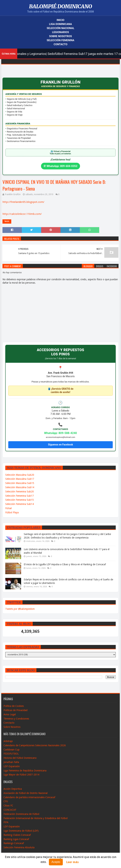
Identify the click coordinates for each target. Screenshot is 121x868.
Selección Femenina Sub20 (20, 492)
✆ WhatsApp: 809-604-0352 (60, 166)
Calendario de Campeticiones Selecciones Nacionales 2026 (35, 745)
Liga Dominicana (60, 24)
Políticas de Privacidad (15, 710)
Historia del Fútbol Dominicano (20, 758)
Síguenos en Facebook (60, 445)
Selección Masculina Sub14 (20, 487)
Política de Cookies (14, 706)
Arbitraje (8, 741)
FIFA (6, 822)
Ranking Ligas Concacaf (16, 839)
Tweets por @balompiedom (20, 609)
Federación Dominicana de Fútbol (21, 814)
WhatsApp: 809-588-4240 (61, 433)
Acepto (56, 862)
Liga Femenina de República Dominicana (25, 771)
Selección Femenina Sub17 (20, 496)
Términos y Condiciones (16, 719)
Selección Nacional (60, 28)
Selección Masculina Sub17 (20, 479)
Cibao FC (8, 806)
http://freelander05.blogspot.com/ (23, 202)
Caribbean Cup (12, 750)
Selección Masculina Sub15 (20, 483)
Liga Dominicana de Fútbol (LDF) (21, 831)
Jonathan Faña (11, 762)
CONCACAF (10, 810)
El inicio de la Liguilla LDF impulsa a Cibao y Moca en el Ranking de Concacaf (65, 564)
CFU (6, 801)
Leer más (72, 862)
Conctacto (9, 723)
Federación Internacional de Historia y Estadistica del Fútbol (36, 818)
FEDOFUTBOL (11, 754)
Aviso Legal (10, 714)
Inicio (60, 20)
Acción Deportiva (13, 789)
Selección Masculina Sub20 (20, 475)
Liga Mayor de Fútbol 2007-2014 (21, 775)
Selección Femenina (61, 40)
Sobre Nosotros (60, 36)
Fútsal (8, 508)
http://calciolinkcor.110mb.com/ (22, 214)
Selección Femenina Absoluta (19, 847)
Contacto (60, 44)
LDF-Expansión (12, 766)
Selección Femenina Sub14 (20, 504)
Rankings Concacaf (14, 843)
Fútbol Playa (12, 512)
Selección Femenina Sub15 (20, 500)
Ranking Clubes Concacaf (17, 835)
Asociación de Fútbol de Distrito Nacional (26, 793)
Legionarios (60, 32)
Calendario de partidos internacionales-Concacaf (29, 797)
